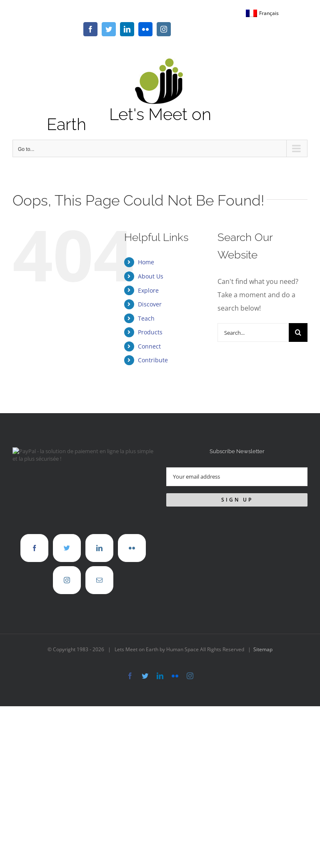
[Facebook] (34, 548)
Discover (150, 304)
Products (150, 332)
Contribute (153, 360)
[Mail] (99, 580)
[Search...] (253, 332)
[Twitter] (67, 548)
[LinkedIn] (99, 548)
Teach (146, 318)
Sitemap (263, 649)
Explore (148, 290)
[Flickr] (132, 548)
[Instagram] (67, 580)
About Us (151, 276)
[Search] (298, 332)
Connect (149, 346)
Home (146, 262)
